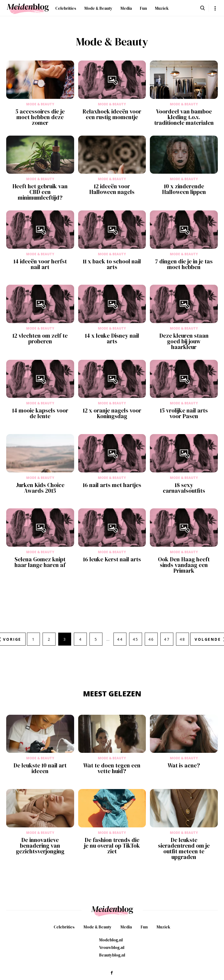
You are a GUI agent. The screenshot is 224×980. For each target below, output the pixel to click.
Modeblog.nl (111, 940)
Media (126, 8)
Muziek (162, 8)
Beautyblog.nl (112, 955)
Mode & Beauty (98, 8)
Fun (143, 8)
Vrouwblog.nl (112, 947)
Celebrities (66, 8)
